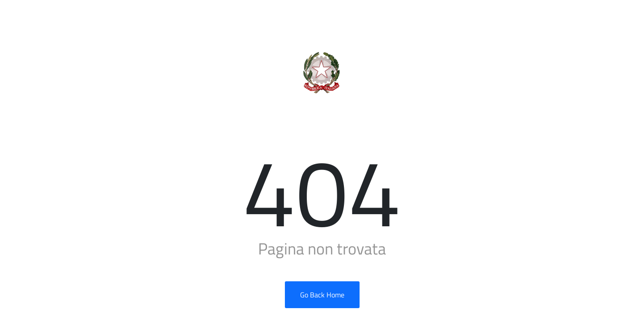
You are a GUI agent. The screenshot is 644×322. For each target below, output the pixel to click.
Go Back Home (322, 295)
